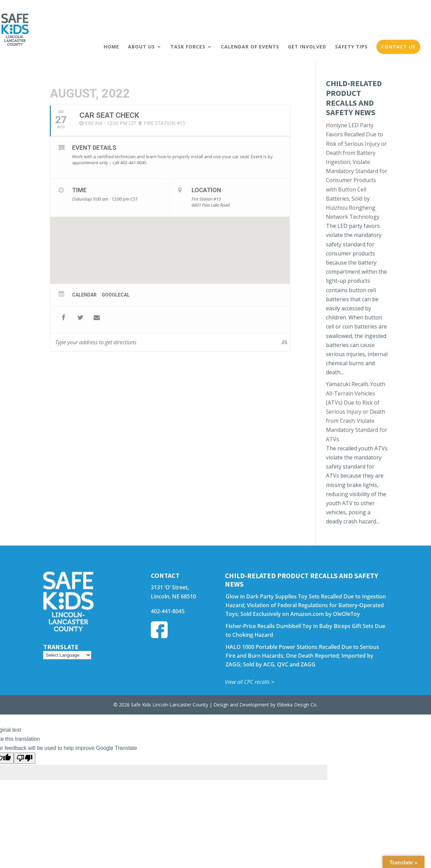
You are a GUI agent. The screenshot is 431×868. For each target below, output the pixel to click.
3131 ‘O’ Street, (170, 587)
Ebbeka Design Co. (297, 705)
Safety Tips (351, 47)
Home (111, 47)
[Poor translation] (25, 758)
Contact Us (398, 47)
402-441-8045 (168, 611)
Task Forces (188, 47)
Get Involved (307, 47)
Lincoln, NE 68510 (173, 596)
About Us (141, 47)
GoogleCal (116, 295)
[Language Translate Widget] (67, 655)
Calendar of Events (250, 47)
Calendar (84, 295)
